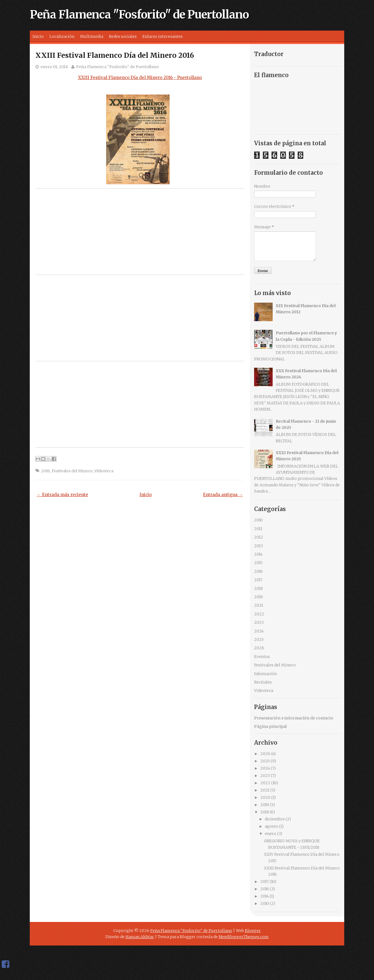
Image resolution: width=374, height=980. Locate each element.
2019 (258, 597)
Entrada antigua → (223, 495)
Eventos (262, 657)
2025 (259, 639)
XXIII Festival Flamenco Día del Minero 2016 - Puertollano (140, 78)
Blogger (253, 931)
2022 (259, 614)
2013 (258, 546)
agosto (272, 826)
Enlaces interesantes (163, 36)
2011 (258, 529)
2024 (259, 631)
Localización (62, 36)
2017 (258, 580)
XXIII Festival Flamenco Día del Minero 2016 (115, 55)
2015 (258, 563)
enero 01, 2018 (54, 67)
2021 (259, 605)
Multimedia (92, 36)
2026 (259, 648)
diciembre (275, 819)
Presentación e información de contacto (294, 718)
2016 (46, 471)
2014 (258, 554)
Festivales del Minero (72, 471)
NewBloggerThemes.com (244, 937)
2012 (259, 537)
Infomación (265, 674)
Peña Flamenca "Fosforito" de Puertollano (139, 15)
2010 (258, 520)
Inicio (38, 36)
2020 (265, 797)
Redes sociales (123, 36)
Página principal (270, 726)
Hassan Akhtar (140, 937)
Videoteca (104, 471)
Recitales (263, 682)
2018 (258, 588)
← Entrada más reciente (62, 495)
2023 (259, 622)
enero (271, 834)
